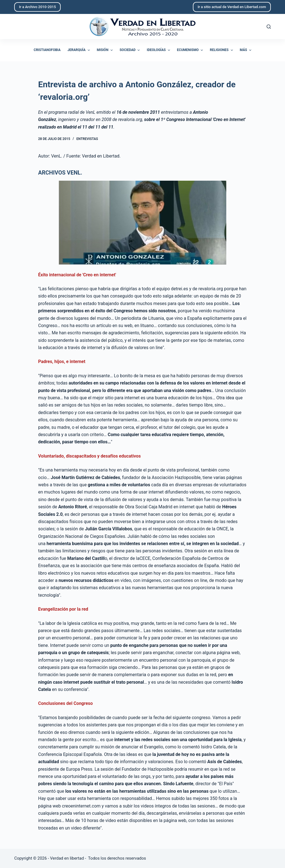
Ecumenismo (191, 50)
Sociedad (131, 50)
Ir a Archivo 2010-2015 (37, 7)
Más (246, 50)
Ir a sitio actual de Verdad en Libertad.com (232, 7)
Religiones (222, 50)
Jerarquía (79, 50)
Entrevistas (87, 139)
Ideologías (159, 50)
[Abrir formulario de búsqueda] (269, 27)
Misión (105, 50)
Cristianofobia (47, 50)
